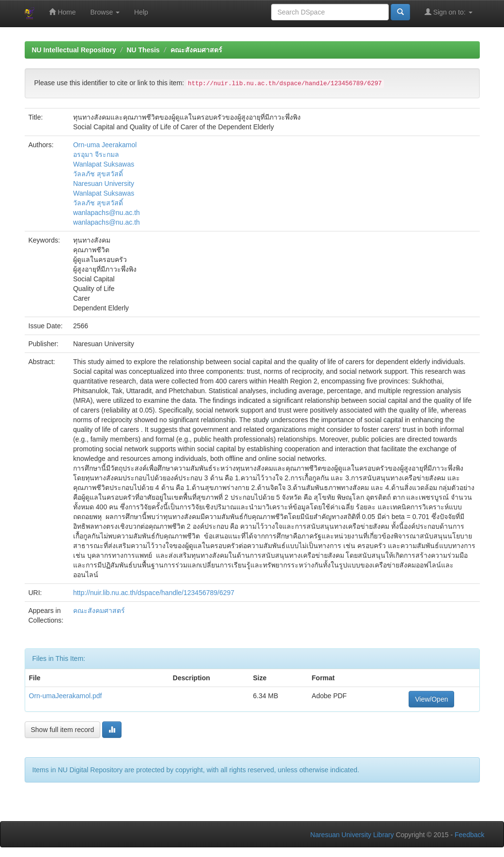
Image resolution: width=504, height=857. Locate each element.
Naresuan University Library (352, 835)
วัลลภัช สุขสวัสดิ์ (98, 174)
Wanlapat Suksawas (104, 164)
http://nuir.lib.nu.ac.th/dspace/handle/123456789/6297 (154, 593)
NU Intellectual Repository (74, 50)
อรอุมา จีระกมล (96, 154)
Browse (105, 12)
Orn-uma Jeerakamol (105, 145)
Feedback (469, 835)
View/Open (431, 699)
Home (62, 12)
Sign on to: (449, 12)
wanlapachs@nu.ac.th (107, 213)
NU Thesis (143, 50)
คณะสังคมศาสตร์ (196, 50)
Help (141, 12)
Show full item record (63, 730)
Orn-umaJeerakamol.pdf (66, 696)
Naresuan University (104, 184)
